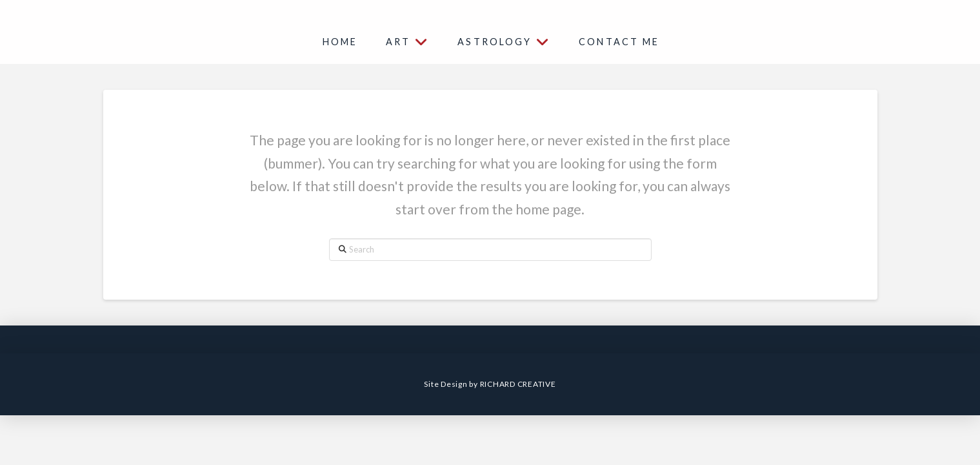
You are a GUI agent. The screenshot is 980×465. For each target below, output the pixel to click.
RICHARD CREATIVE (518, 384)
